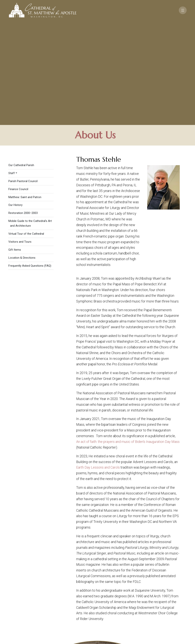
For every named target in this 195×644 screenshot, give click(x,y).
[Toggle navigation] (183, 10)
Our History (15, 103)
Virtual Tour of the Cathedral (26, 131)
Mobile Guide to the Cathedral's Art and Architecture (30, 121)
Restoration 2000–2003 (23, 111)
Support (161, 604)
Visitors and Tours (20, 139)
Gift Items (15, 147)
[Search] (175, 614)
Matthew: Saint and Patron (25, 95)
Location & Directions (22, 155)
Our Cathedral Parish (21, 63)
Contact (142, 604)
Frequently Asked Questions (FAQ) (30, 163)
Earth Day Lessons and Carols (98, 365)
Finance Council (18, 87)
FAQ (176, 604)
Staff (12, 71)
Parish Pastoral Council (23, 79)
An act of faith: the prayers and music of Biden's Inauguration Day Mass (128, 339)
